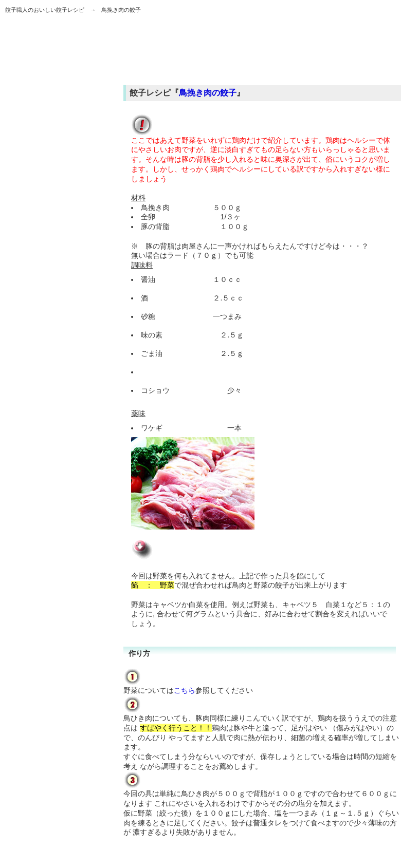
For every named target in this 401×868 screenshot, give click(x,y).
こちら (185, 690)
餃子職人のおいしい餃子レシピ (45, 10)
